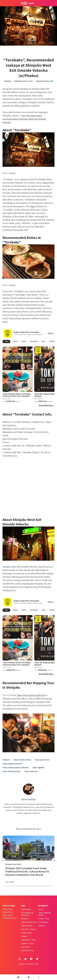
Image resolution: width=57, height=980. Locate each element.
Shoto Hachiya (28, 799)
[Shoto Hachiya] (29, 789)
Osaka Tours (8, 912)
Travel (41, 918)
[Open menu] (3, 3)
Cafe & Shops (27, 926)
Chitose (33, 929)
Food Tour (26, 947)
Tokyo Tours (8, 909)
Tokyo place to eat (42, 760)
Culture (24, 936)
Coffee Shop (26, 933)
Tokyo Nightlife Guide (45, 914)
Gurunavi (12, 173)
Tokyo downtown (31, 771)
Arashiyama (26, 909)
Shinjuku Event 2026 (13, 864)
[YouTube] (25, 959)
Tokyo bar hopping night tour (31, 695)
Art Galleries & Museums (27, 914)
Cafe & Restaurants (29, 922)
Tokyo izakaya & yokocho (12, 764)
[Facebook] (18, 977)
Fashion (24, 943)
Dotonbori (26, 940)
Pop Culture (43, 922)
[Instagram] (20, 959)
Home (41, 909)
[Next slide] (54, 860)
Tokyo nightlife (38, 767)
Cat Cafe (25, 929)
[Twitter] (28, 977)
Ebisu (34, 940)
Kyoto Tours (8, 915)
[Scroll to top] (39, 977)
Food (31, 943)
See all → (51, 333)
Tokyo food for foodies (22, 760)
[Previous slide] (3, 860)
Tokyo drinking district (11, 771)
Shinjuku (7, 81)
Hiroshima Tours (10, 918)
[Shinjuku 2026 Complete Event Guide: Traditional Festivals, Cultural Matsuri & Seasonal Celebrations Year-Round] (28, 876)
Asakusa (25, 918)
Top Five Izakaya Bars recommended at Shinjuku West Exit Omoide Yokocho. (24, 119)
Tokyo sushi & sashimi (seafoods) (16, 767)
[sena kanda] (7, 840)
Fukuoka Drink (27, 950)
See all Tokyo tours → (47, 405)
